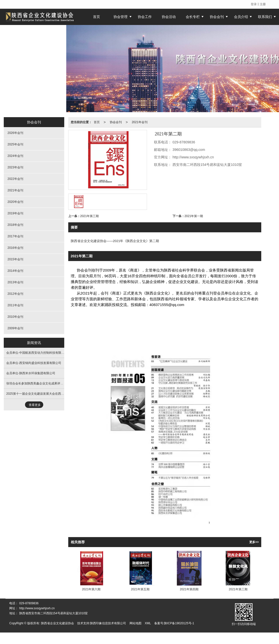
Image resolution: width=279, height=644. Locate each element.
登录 (254, 4)
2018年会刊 (15, 225)
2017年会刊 (15, 236)
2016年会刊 (15, 248)
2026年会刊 (15, 133)
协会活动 (169, 17)
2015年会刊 (15, 259)
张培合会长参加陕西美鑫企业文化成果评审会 (36, 383)
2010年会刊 (15, 317)
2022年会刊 (15, 179)
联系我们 (265, 17)
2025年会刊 (15, 144)
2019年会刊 (15, 213)
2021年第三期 (90, 216)
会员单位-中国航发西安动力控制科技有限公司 (37, 353)
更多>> (254, 542)
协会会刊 (217, 17)
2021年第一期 (194, 216)
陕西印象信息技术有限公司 (108, 623)
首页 (97, 122)
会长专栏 (193, 17)
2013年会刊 (15, 282)
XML (148, 623)
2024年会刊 (15, 156)
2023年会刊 (15, 167)
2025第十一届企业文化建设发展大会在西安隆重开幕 (41, 394)
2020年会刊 (15, 202)
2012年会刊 (15, 294)
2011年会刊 (15, 305)
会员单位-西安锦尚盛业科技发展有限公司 (34, 363)
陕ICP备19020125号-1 (179, 623)
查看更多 (35, 405)
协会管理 (120, 17)
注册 (263, 4)
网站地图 (135, 623)
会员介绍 (241, 17)
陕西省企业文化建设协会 (57, 623)
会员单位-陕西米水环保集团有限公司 (31, 373)
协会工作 (145, 17)
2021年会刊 (140, 122)
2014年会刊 (15, 271)
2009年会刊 (15, 328)
